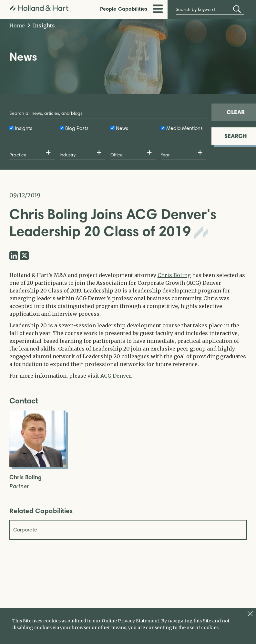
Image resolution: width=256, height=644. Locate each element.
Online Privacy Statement (130, 621)
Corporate (25, 530)
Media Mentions (184, 128)
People (108, 9)
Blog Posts (77, 128)
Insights (41, 25)
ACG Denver (116, 376)
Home (17, 25)
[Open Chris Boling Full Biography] (38, 465)
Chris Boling (174, 275)
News (122, 128)
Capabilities (133, 9)
